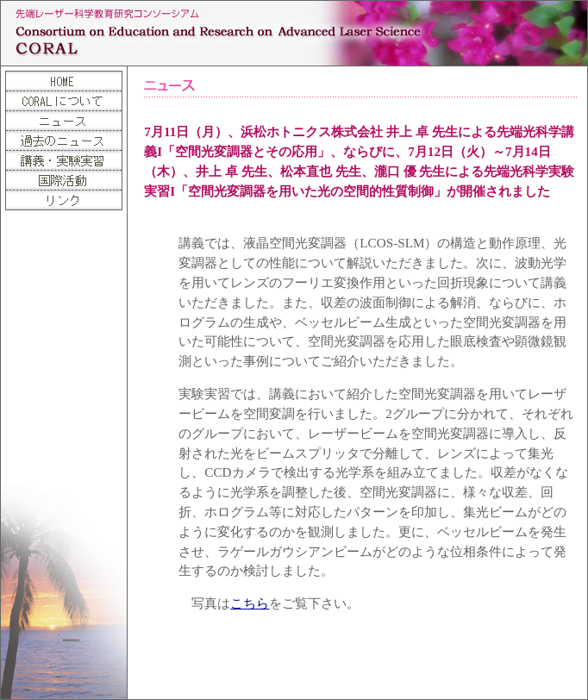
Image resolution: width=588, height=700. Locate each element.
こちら (250, 603)
